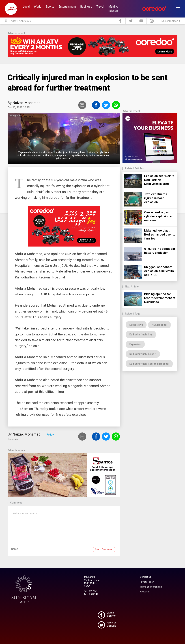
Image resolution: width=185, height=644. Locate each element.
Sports (50, 7)
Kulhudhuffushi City (141, 335)
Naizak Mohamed (26, 103)
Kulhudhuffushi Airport (143, 354)
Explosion (135, 344)
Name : (15, 549)
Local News (136, 325)
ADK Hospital (159, 325)
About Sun (145, 592)
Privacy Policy (147, 582)
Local (26, 7)
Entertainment (67, 7)
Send (104, 550)
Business (86, 7)
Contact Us (146, 577)
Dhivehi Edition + (171, 21)
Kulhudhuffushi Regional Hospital (149, 364)
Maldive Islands (113, 9)
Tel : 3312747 (91, 591)
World (38, 7)
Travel (100, 7)
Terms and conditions (151, 587)
